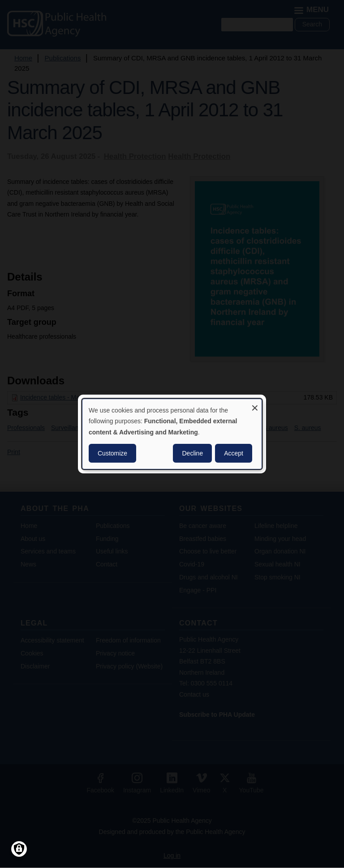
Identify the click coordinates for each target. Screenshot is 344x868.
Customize (112, 453)
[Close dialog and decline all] (255, 405)
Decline (192, 453)
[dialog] (172, 434)
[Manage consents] (19, 849)
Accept (234, 453)
